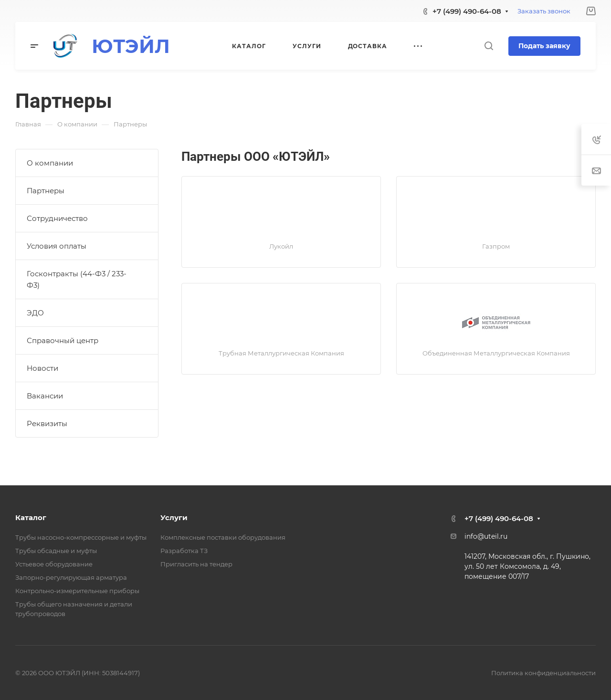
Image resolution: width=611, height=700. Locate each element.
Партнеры (46, 191)
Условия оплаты (57, 246)
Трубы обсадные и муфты (56, 551)
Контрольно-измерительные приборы (77, 591)
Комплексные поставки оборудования (223, 537)
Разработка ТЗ (184, 551)
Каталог (31, 517)
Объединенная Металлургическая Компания (496, 353)
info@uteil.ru (486, 536)
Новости (42, 368)
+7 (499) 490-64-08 (467, 11)
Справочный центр (63, 340)
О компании (50, 163)
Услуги (174, 517)
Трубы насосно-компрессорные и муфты (81, 537)
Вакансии (45, 396)
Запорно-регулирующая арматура (71, 577)
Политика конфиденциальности (543, 673)
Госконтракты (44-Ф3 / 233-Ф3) (77, 279)
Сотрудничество (57, 218)
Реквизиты (47, 423)
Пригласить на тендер (196, 564)
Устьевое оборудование (54, 564)
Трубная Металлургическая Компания (281, 353)
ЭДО (35, 313)
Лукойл (281, 246)
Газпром (496, 246)
